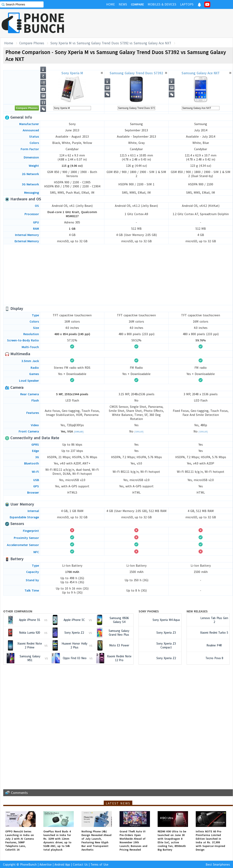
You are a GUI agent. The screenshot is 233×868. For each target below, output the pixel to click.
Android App (62, 864)
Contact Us (80, 864)
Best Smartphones (218, 864)
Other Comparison (18, 611)
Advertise (46, 864)
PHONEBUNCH (44, 23)
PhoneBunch (28, 864)
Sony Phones (149, 611)
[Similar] (79, 432)
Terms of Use (99, 864)
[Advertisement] (159, 23)
